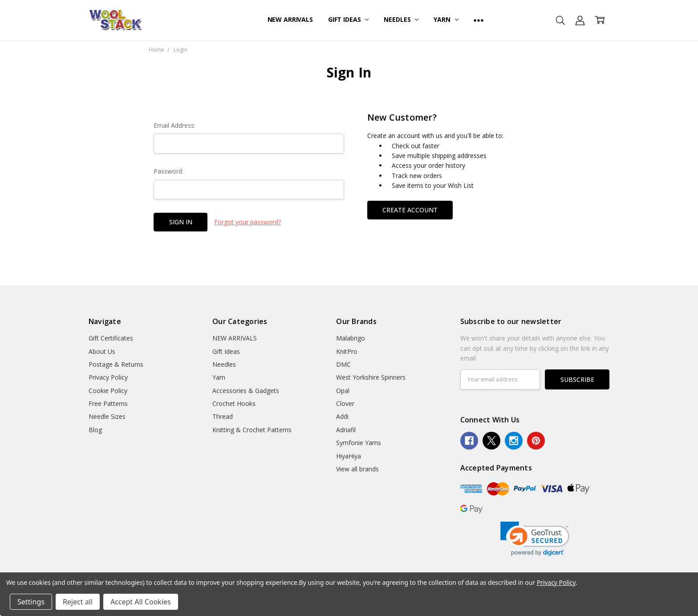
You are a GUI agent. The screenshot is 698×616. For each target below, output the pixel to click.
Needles (401, 19)
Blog (95, 430)
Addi (342, 416)
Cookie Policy (108, 391)
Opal (343, 391)
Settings (31, 602)
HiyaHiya (349, 456)
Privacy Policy (108, 377)
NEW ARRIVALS (290, 19)
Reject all (78, 602)
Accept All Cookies (141, 602)
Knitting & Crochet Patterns (252, 430)
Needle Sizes (107, 416)
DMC (343, 364)
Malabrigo (351, 338)
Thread (223, 416)
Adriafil (346, 430)
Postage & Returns (116, 364)
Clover (345, 403)
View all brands (357, 469)
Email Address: (174, 125)
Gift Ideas (348, 19)
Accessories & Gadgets (246, 391)
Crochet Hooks (234, 403)
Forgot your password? (248, 222)
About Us (102, 351)
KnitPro (347, 351)
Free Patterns (108, 403)
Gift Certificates (111, 338)
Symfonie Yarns (359, 443)
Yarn (446, 19)
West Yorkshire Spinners (371, 377)
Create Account (410, 210)
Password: (168, 171)
